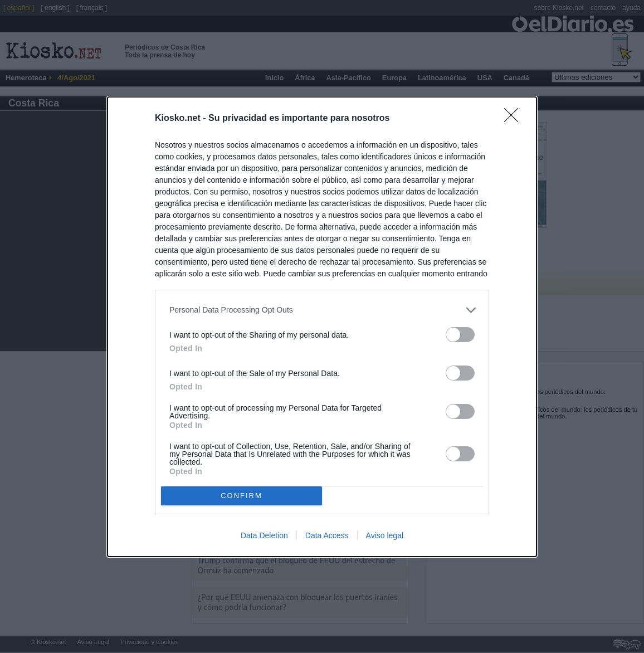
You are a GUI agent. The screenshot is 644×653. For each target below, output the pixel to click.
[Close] (515, 119)
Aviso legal (385, 535)
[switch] (460, 335)
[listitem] (322, 310)
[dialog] (322, 327)
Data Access (327, 535)
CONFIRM (241, 496)
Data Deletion (264, 535)
